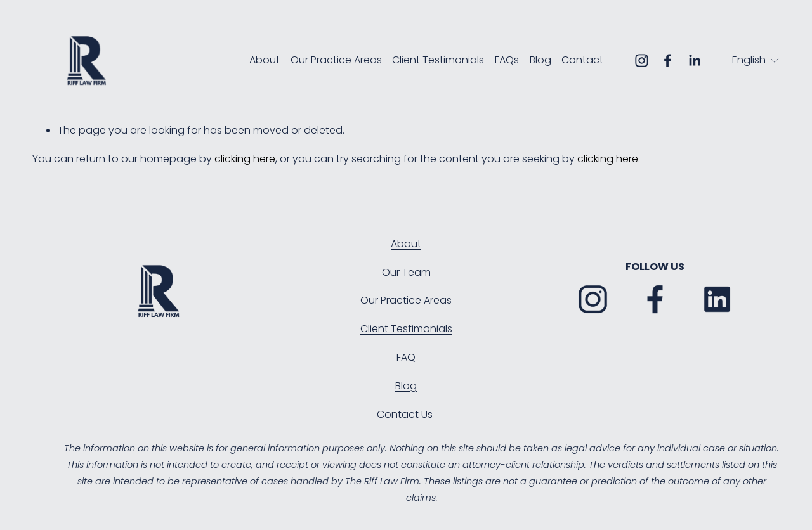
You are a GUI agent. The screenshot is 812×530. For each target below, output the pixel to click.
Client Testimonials (438, 60)
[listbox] (756, 61)
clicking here (245, 159)
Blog (540, 60)
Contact (582, 60)
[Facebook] (668, 61)
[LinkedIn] (694, 61)
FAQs (507, 60)
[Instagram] (642, 61)
